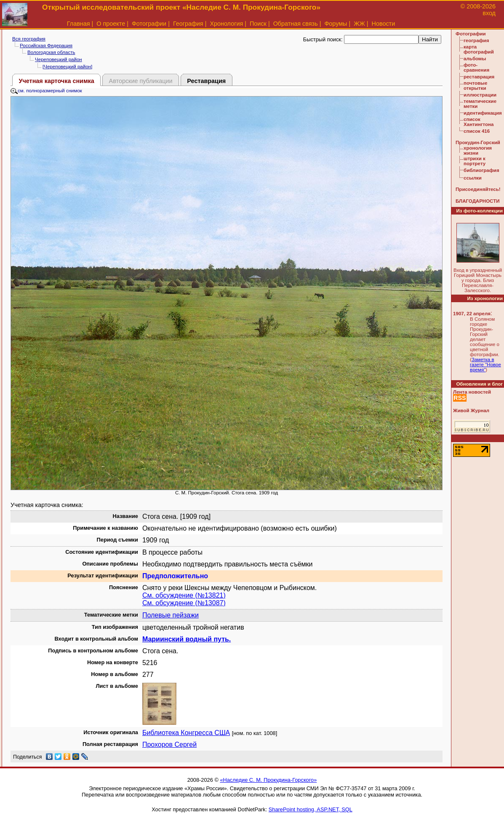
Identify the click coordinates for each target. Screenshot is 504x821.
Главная (79, 24)
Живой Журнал (471, 410)
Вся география (29, 39)
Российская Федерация (46, 46)
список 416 (477, 131)
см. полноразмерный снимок (46, 91)
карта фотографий (479, 49)
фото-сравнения (476, 67)
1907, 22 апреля (472, 314)
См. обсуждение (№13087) (184, 603)
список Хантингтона (479, 122)
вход (489, 13)
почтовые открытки (475, 86)
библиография (481, 170)
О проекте (111, 24)
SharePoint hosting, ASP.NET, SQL (311, 809)
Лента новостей (472, 392)
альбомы (475, 59)
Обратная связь (296, 24)
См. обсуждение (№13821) (184, 595)
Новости (384, 24)
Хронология (226, 24)
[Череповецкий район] (67, 67)
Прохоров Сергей (169, 745)
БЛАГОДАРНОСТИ (477, 201)
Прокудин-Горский (478, 142)
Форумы (336, 24)
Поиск (258, 24)
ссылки (473, 178)
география (476, 40)
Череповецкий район (59, 59)
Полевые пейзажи (171, 615)
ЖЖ (359, 24)
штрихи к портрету (475, 161)
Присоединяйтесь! (478, 189)
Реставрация (206, 81)
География (188, 24)
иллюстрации (480, 95)
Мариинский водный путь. (187, 639)
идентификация (483, 113)
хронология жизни (478, 150)
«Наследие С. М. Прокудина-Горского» (268, 780)
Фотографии (149, 24)
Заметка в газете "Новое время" (485, 365)
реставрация (479, 77)
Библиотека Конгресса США (186, 733)
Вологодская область (51, 52)
